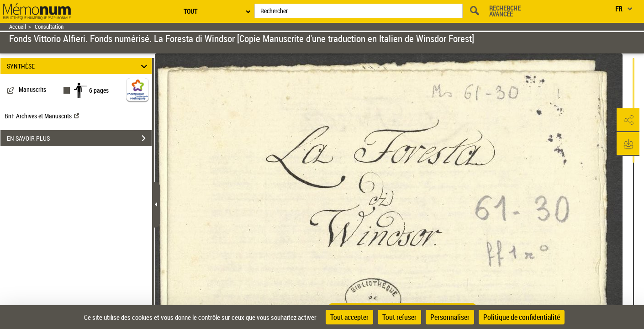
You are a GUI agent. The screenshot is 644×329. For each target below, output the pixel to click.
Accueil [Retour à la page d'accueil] (18, 27)
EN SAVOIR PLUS (79, 138)
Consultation (49, 27)
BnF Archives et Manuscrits (42, 116)
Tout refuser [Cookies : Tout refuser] (399, 317)
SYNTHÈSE (78, 66)
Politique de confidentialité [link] (522, 317)
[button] (628, 120)
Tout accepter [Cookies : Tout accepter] (349, 317)
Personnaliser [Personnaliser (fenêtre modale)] (450, 317)
